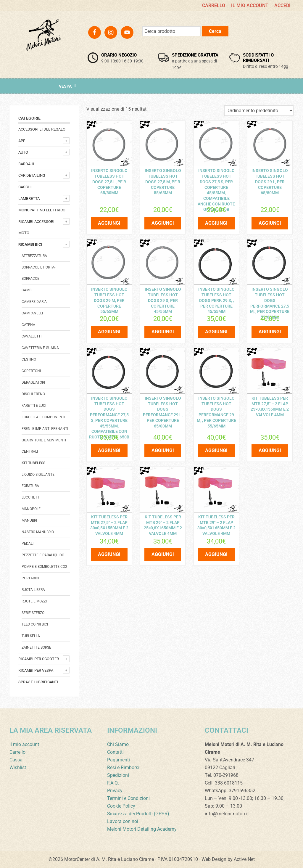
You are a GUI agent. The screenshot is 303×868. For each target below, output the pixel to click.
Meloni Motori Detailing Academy (142, 829)
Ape (22, 141)
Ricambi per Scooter (39, 659)
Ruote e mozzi (34, 601)
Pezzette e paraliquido (43, 555)
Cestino (29, 359)
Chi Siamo (118, 744)
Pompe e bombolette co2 (44, 567)
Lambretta (29, 198)
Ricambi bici (30, 244)
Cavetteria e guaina (40, 348)
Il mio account (24, 744)
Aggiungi (109, 221)
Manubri (29, 520)
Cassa (16, 760)
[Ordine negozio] (259, 111)
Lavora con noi (123, 821)
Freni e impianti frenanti (45, 429)
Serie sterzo (33, 613)
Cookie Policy (121, 806)
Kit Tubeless (33, 463)
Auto (23, 152)
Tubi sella (31, 636)
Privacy (115, 791)
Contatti (115, 752)
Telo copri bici (35, 624)
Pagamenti (119, 760)
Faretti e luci (34, 406)
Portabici (30, 578)
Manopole (31, 509)
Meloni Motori (43, 43)
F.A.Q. (113, 783)
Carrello (17, 752)
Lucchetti (31, 497)
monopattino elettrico (42, 210)
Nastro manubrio (38, 532)
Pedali (28, 544)
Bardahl (27, 164)
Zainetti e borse (36, 647)
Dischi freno (33, 394)
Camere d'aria (34, 302)
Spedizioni (118, 775)
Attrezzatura (34, 256)
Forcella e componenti (43, 417)
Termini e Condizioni (128, 798)
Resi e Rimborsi (123, 767)
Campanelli (32, 313)
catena (28, 325)
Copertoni (31, 371)
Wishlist (18, 767)
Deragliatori (33, 382)
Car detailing (32, 175)
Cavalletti (32, 336)
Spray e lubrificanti (38, 682)
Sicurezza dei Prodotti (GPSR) (138, 814)
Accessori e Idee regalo (42, 129)
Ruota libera (33, 590)
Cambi (27, 290)
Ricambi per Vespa (36, 670)
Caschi (25, 187)
